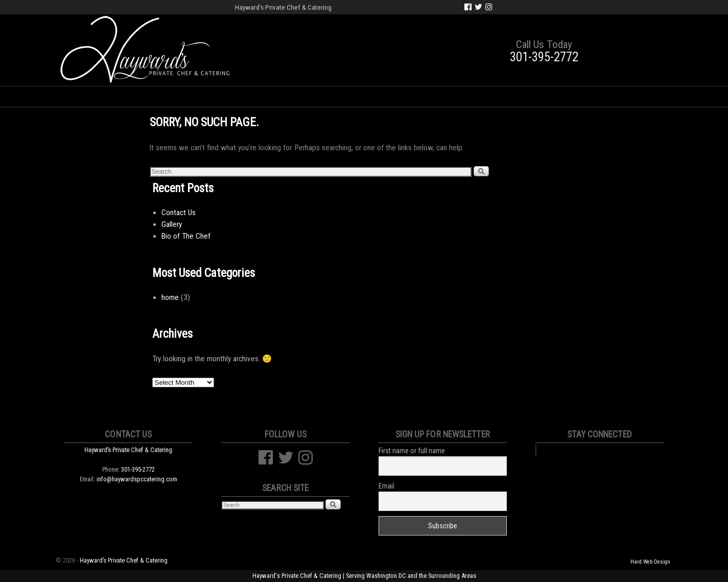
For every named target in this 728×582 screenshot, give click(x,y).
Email (386, 486)
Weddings (235, 97)
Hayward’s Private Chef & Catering (124, 560)
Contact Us (574, 97)
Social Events (302, 97)
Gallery (515, 97)
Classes (462, 97)
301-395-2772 (544, 57)
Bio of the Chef (165, 97)
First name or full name (412, 451)
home (170, 297)
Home (103, 97)
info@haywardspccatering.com (137, 479)
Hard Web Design (650, 562)
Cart (626, 97)
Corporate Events (389, 97)
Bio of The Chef (186, 236)
